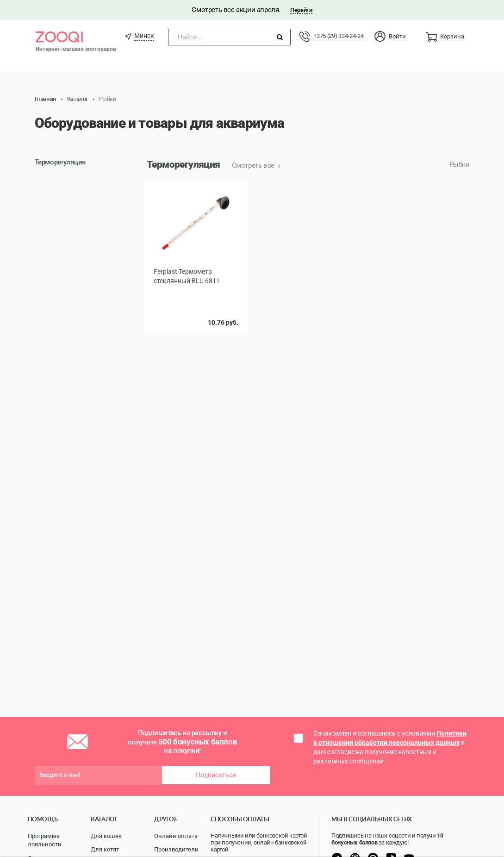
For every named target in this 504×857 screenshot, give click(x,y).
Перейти (301, 10)
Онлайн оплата (176, 836)
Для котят (105, 849)
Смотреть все (254, 165)
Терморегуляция (60, 162)
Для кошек (106, 836)
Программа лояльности (45, 840)
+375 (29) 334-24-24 (338, 36)
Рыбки (460, 164)
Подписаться (216, 775)
